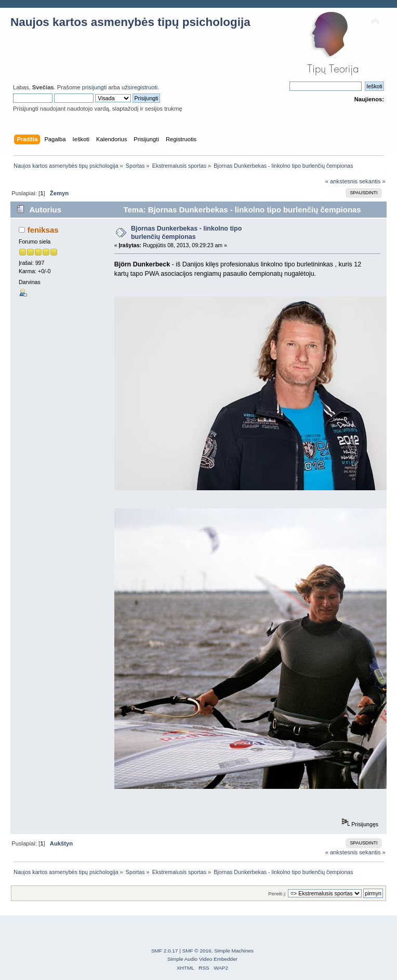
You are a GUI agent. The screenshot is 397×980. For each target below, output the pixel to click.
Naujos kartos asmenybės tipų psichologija (130, 22)
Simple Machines (234, 951)
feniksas (43, 230)
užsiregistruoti (140, 87)
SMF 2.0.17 (165, 951)
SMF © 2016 (197, 951)
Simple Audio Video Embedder (202, 959)
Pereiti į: (277, 894)
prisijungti (94, 87)
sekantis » (372, 181)
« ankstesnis (341, 181)
